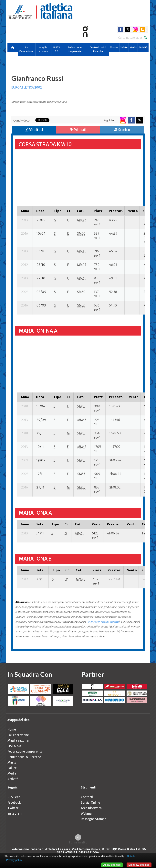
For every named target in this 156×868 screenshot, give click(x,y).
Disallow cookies (139, 865)
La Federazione (26, 49)
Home (12, 729)
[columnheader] (25, 211)
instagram (135, 29)
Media (133, 47)
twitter (128, 29)
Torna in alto (78, 842)
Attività (143, 47)
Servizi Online (90, 803)
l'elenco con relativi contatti (103, 622)
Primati (78, 130)
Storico (122, 130)
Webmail (87, 814)
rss (142, 29)
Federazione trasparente (75, 49)
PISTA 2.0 (57, 49)
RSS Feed (14, 797)
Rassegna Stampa (94, 819)
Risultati (34, 130)
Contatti (87, 797)
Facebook (14, 803)
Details (131, 856)
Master (114, 47)
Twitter (13, 808)
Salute (124, 47)
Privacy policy (14, 860)
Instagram (15, 814)
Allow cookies (112, 865)
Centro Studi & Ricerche (98, 49)
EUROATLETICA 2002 (27, 87)
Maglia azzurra (43, 49)
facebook (121, 29)
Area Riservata (91, 808)
